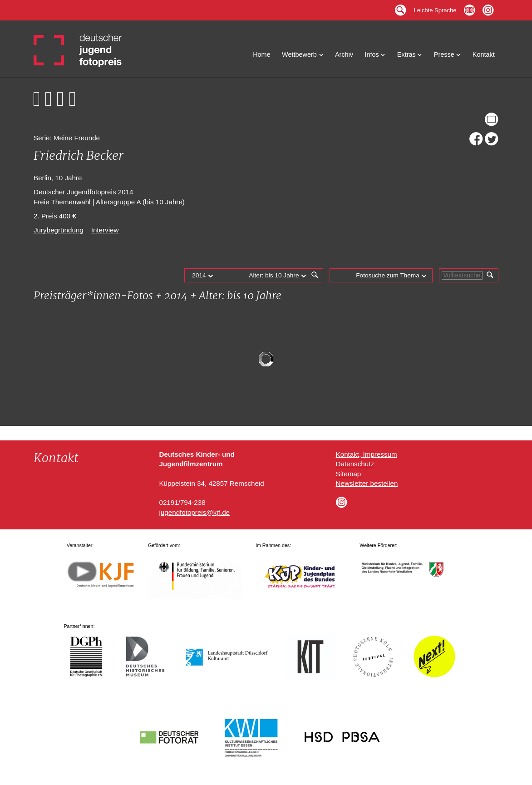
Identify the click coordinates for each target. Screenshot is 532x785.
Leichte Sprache (435, 8)
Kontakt (484, 54)
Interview (105, 230)
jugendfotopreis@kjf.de (194, 512)
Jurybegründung (59, 230)
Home (262, 54)
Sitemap (349, 474)
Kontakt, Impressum (367, 454)
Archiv (344, 54)
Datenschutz (355, 464)
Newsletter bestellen (367, 483)
